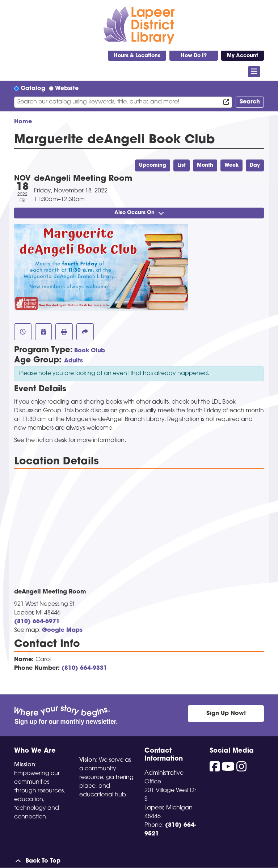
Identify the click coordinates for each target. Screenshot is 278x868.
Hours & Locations (137, 56)
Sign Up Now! (226, 714)
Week (231, 165)
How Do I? (194, 56)
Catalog (33, 89)
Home (23, 122)
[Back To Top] (139, 861)
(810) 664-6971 (37, 622)
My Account (243, 56)
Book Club (90, 351)
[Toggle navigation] (254, 72)
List (182, 165)
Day (255, 165)
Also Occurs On (139, 213)
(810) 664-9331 (84, 668)
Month (205, 165)
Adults (73, 361)
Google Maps (62, 630)
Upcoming (153, 165)
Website (67, 89)
